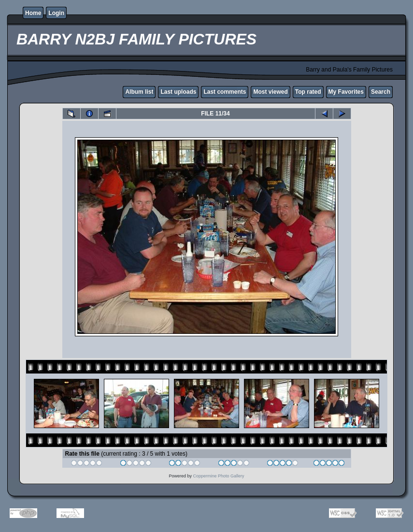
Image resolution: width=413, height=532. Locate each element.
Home (33, 13)
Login (56, 13)
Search (381, 92)
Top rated (308, 92)
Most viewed (270, 92)
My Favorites (346, 92)
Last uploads (178, 92)
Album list (139, 92)
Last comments (225, 92)
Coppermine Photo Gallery (218, 476)
